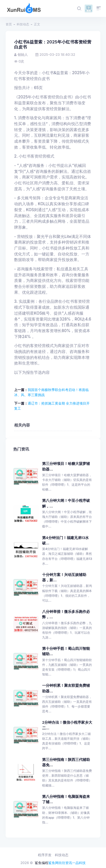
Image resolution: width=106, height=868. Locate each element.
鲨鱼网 (53, 863)
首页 (9, 24)
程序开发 (45, 855)
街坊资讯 (65, 863)
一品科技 (79, 863)
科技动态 (23, 24)
